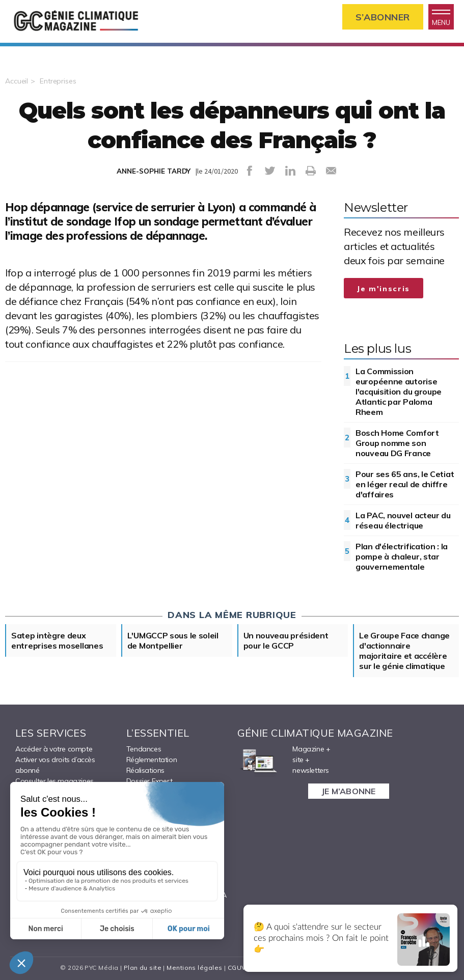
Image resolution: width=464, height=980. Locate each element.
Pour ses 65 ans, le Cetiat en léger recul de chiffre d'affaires (405, 484)
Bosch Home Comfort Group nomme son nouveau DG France (397, 443)
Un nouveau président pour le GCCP (286, 640)
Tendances (144, 749)
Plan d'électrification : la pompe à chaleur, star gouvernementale (402, 556)
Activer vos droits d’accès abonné (55, 765)
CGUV (237, 968)
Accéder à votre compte (54, 749)
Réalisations (145, 770)
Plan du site (143, 968)
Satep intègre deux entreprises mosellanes (57, 640)
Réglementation (152, 760)
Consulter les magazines (54, 781)
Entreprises (58, 81)
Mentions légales (194, 968)
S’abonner (383, 17)
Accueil (17, 81)
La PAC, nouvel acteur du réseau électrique (403, 520)
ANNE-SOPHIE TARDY (154, 171)
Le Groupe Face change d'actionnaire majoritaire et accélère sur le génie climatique (404, 651)
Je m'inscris (384, 289)
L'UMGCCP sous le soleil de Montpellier (173, 640)
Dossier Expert (149, 781)
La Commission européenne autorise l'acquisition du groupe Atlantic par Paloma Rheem (399, 391)
